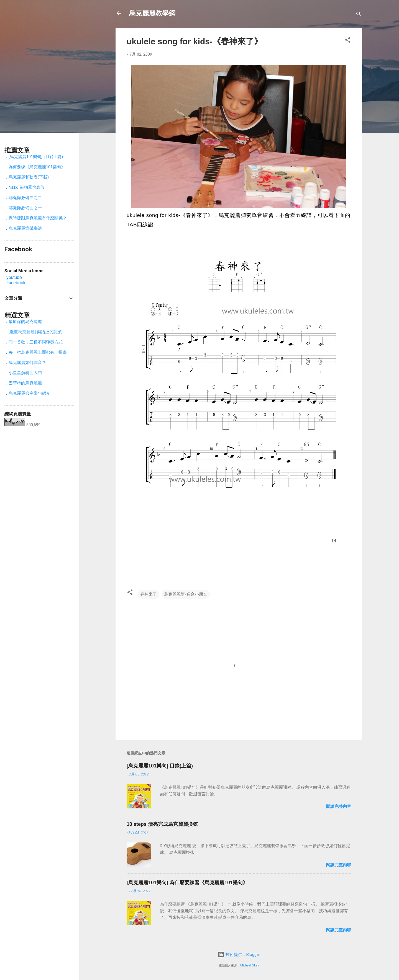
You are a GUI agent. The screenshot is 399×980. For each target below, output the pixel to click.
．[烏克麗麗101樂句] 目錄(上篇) (34, 157)
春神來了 (149, 594)
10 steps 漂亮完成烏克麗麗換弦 (162, 824)
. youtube (13, 277)
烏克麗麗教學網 (152, 13)
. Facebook (15, 283)
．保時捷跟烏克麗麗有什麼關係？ (36, 218)
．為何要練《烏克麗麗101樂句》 (35, 167)
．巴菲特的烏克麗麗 (23, 383)
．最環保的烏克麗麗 (23, 322)
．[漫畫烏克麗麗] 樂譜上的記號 (33, 332)
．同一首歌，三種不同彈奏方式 (34, 342)
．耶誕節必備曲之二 (23, 198)
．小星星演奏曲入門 (23, 373)
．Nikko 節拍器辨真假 (25, 187)
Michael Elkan (250, 965)
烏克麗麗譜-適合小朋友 (186, 594)
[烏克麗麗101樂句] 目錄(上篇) (160, 766)
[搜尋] (359, 15)
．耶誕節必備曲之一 (23, 208)
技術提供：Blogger (239, 955)
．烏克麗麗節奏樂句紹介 (27, 393)
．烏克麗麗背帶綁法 (23, 228)
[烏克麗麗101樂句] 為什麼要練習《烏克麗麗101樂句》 (187, 883)
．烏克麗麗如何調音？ (25, 363)
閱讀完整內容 (339, 806)
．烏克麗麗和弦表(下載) (27, 177)
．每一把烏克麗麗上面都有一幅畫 (36, 352)
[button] (348, 41)
